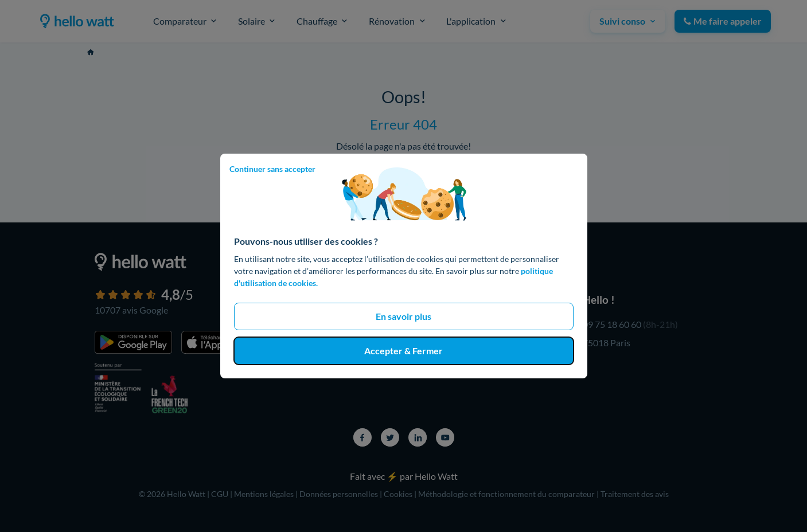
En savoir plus (403, 316)
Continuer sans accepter (272, 169)
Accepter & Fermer (403, 351)
